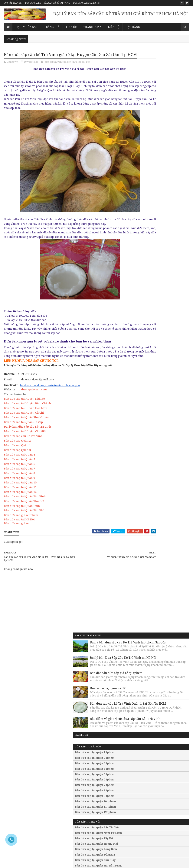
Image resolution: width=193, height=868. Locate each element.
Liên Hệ (114, 27)
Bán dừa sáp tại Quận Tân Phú (24, 530)
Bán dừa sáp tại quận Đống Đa (156, 339)
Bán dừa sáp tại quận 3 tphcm (155, 247)
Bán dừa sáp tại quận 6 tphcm (155, 264)
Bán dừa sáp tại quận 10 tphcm (156, 285)
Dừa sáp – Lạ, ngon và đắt (169, 140)
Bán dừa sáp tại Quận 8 (19, 493)
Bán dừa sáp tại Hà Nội (19, 539)
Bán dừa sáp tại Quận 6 (19, 484)
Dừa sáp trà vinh (13, 3)
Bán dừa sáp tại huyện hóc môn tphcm (72, 840)
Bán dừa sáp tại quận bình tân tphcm (71, 785)
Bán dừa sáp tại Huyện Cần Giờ (25, 451)
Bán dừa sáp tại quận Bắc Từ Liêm (158, 312)
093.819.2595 (56, 659)
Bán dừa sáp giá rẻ (16, 543)
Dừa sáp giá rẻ (33, 3)
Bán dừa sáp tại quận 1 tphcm (155, 237)
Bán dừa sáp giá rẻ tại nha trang (168, 806)
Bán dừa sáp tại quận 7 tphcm (155, 269)
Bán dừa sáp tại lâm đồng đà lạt (121, 815)
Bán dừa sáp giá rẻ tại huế (164, 785)
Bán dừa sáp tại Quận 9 (19, 498)
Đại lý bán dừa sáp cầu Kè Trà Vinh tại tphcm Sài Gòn (169, 65)
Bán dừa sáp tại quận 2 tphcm (155, 242)
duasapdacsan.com (34, 409)
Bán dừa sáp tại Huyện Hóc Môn (25, 428)
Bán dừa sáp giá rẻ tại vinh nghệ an (167, 817)
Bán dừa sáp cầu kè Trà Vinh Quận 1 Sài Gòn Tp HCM (168, 168)
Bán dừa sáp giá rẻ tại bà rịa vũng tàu (164, 762)
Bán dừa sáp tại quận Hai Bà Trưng (159, 350)
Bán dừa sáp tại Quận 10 (20, 502)
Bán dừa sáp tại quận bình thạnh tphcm (73, 778)
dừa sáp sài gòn (81, 69)
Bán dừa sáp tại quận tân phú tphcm (71, 793)
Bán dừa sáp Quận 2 (17, 461)
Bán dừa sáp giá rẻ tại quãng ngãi (164, 799)
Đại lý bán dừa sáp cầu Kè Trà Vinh (27, 447)
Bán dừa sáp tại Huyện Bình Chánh (27, 423)
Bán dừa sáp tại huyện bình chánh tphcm (69, 832)
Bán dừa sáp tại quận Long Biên (157, 333)
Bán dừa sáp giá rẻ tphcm (21, 535)
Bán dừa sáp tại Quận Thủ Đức (24, 521)
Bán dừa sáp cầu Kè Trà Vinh (23, 456)
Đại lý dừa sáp (26, 27)
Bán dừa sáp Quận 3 (17, 470)
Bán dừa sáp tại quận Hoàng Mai (157, 328)
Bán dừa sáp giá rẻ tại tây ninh (167, 776)
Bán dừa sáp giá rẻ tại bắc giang (168, 823)
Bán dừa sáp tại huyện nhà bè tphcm (71, 825)
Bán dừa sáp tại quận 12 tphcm (156, 296)
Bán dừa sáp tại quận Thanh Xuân (158, 355)
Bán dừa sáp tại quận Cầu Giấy (156, 344)
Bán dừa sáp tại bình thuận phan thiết (120, 826)
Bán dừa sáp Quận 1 (17, 465)
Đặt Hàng (133, 27)
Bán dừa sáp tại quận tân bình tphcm (71, 770)
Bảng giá (53, 27)
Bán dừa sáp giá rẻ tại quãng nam (164, 792)
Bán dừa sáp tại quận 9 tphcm (155, 280)
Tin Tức (71, 27)
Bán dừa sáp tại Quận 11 (20, 507)
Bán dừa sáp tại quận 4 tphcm (155, 253)
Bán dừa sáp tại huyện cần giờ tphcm (71, 817)
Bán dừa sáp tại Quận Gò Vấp (23, 442)
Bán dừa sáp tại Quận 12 (20, 512)
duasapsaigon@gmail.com (54, 666)
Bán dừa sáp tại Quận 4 (19, 475)
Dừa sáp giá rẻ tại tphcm (57, 3)
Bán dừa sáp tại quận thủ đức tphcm (71, 762)
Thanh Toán (92, 27)
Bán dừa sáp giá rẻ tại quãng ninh (164, 829)
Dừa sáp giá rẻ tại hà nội (87, 3)
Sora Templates (33, 861)
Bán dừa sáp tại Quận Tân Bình (25, 516)
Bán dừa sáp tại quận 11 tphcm (156, 291)
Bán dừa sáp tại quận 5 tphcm (155, 258)
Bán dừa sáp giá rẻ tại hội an (166, 810)
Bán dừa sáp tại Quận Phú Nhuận (26, 437)
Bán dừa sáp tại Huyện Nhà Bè (25, 419)
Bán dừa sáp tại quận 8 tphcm (155, 275)
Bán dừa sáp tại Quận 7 (19, 489)
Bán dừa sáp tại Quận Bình (22, 526)
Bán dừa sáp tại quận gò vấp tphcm (70, 809)
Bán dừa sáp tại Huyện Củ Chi (24, 433)
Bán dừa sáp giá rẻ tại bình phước (163, 770)
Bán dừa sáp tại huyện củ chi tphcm (70, 848)
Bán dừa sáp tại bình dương (118, 820)
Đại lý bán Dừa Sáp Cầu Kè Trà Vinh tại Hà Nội (170, 92)
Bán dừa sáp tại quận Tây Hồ (155, 322)
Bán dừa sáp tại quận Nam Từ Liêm (159, 317)
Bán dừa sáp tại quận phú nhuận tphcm (73, 801)
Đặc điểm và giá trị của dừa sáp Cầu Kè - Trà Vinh (169, 195)
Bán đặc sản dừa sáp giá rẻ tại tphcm (170, 117)
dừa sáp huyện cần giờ (58, 69)
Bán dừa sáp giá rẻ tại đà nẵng (167, 781)
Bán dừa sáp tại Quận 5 (19, 479)
